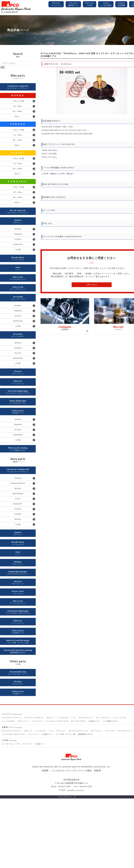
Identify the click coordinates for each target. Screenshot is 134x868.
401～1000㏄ (18, 114)
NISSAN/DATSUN (18, 528)
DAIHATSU (18, 552)
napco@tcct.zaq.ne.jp (75, 859)
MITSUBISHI (18, 540)
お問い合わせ (92, 285)
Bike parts (56, 4)
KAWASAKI (18, 191)
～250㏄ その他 (18, 103)
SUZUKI (18, 160)
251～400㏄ (18, 108)
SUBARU (18, 564)
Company (121, 4)
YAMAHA (18, 128)
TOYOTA (18, 523)
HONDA (18, 97)
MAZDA (18, 534)
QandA (106, 4)
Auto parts (73, 4)
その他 (18, 268)
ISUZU (18, 546)
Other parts (90, 4)
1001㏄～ (18, 120)
